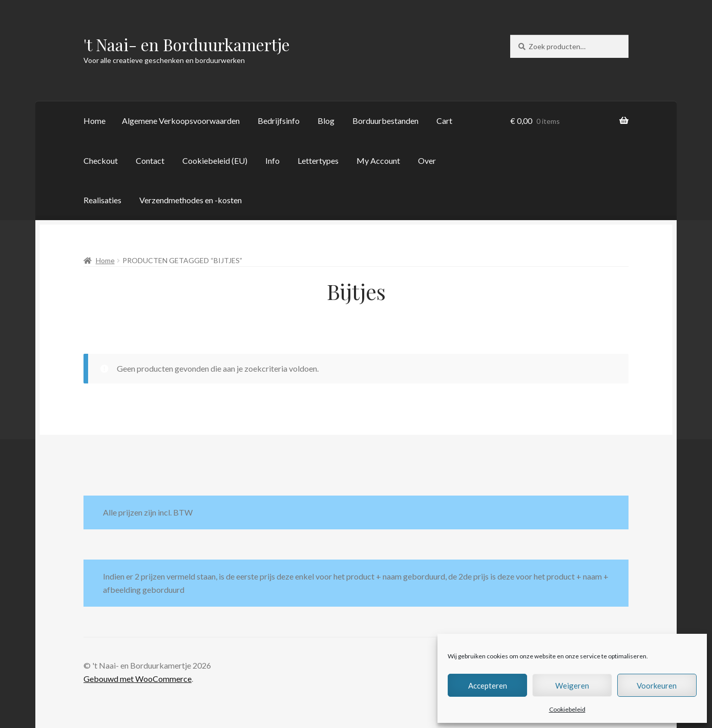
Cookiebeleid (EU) (215, 160)
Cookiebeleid (567, 709)
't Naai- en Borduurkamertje (187, 44)
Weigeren (572, 686)
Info (273, 160)
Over (427, 160)
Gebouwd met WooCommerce (138, 679)
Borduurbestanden (385, 121)
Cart (444, 121)
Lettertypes (318, 160)
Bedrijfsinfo (279, 121)
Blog (326, 121)
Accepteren (488, 686)
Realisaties (102, 200)
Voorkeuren (657, 686)
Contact (150, 160)
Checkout (101, 160)
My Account (378, 160)
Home (95, 121)
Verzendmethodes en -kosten (191, 200)
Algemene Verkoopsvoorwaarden (181, 121)
